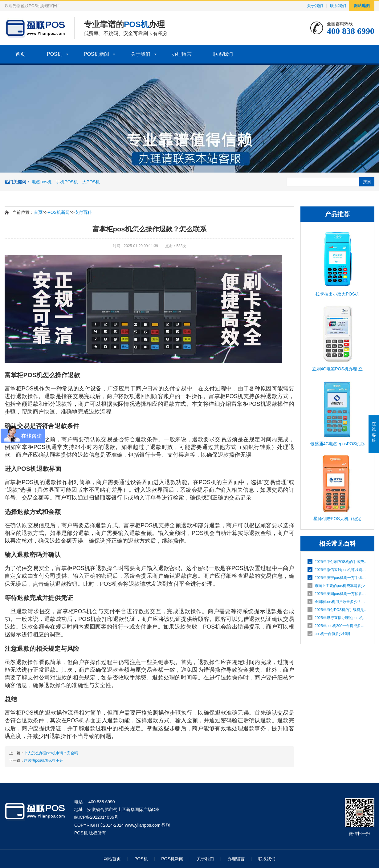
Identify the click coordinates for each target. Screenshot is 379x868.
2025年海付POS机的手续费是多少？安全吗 (338, 610)
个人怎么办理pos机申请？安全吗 (51, 753)
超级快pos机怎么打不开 (44, 760)
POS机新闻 (96, 54)
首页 (20, 54)
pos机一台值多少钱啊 (329, 634)
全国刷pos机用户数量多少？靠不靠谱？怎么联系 (338, 602)
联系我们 (338, 6)
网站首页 (112, 859)
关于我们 (315, 6)
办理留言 (182, 54)
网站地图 (362, 6)
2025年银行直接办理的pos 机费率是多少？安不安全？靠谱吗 (338, 618)
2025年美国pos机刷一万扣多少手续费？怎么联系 (338, 594)
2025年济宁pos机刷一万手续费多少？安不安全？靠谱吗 (338, 578)
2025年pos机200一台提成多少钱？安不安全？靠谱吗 (338, 626)
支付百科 (83, 212)
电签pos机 (42, 182)
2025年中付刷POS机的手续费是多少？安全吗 (338, 562)
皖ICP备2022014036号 (96, 817)
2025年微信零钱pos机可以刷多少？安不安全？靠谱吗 (338, 570)
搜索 (367, 182)
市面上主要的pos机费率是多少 (336, 586)
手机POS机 (67, 182)
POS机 (55, 54)
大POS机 (91, 182)
